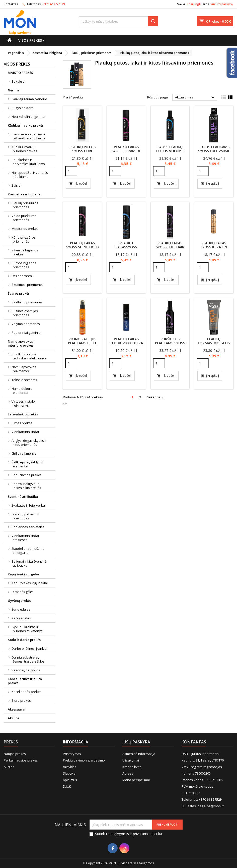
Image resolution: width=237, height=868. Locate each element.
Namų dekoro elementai (22, 391)
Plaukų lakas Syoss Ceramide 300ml (126, 151)
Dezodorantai (22, 276)
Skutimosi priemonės (27, 285)
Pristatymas (72, 754)
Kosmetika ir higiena (24, 194)
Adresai (128, 773)
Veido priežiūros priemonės (24, 218)
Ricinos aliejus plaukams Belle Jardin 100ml (83, 343)
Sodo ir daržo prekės (24, 640)
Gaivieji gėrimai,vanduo (29, 99)
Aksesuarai (17, 709)
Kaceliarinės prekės (26, 692)
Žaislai (16, 185)
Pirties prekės (22, 423)
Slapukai (70, 773)
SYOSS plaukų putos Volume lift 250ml (170, 151)
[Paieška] (118, 21)
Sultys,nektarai (23, 108)
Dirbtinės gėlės (23, 592)
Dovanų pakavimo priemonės (25, 516)
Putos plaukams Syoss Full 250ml (214, 149)
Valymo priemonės (26, 324)
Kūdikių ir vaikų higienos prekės (24, 149)
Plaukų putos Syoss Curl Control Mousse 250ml (83, 153)
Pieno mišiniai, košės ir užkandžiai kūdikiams (28, 136)
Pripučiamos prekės (27, 475)
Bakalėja (18, 81)
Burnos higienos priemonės (24, 265)
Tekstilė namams (24, 380)
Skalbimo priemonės (27, 302)
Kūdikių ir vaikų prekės (26, 125)
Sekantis (156, 397)
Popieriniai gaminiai (26, 333)
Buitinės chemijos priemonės (25, 313)
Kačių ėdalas (21, 618)
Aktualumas (195, 97)
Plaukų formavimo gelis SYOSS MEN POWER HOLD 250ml (214, 345)
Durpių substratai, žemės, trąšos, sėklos (28, 659)
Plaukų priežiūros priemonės (25, 205)
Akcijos (13, 718)
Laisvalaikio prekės (23, 414)
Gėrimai (14, 90)
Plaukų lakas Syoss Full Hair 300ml (170, 247)
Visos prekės (30, 40)
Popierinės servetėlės (28, 527)
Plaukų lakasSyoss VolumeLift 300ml (126, 247)
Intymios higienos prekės (25, 252)
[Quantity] (71, 171)
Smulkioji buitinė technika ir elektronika (29, 356)
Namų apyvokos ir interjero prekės (22, 343)
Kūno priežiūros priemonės (24, 239)
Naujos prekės (15, 754)
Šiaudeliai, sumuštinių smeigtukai (28, 551)
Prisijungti (194, 4)
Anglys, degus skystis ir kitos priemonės (29, 443)
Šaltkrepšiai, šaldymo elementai (27, 464)
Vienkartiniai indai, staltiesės (26, 538)
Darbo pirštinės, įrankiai (29, 648)
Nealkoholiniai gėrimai (28, 117)
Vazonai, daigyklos (26, 670)
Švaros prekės (19, 293)
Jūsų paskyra (136, 742)
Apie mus (70, 780)
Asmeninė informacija (139, 754)
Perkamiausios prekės (21, 760)
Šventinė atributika (23, 497)
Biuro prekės (21, 700)
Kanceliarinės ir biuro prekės (25, 681)
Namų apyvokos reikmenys (24, 369)
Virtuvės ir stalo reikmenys (23, 403)
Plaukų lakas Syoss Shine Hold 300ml (83, 247)
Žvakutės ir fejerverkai (29, 505)
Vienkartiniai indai (25, 432)
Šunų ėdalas (21, 609)
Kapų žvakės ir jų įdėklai (30, 583)
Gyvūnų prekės (19, 601)
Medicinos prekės (25, 229)
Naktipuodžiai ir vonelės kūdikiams (30, 175)
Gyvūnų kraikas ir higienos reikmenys (27, 629)
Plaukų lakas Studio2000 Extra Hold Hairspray (126, 343)
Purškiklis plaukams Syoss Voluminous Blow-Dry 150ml (170, 345)
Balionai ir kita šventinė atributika (29, 563)
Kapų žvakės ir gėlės (23, 574)
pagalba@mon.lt (211, 806)
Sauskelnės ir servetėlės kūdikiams (28, 162)
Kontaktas (11, 4)
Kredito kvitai (132, 767)
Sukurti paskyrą (222, 4)
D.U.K (67, 786)
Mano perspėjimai (136, 780)
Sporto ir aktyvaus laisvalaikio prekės (26, 486)
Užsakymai (131, 760)
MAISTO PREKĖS (20, 73)
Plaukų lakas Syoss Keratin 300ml (214, 247)
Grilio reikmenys (24, 453)
